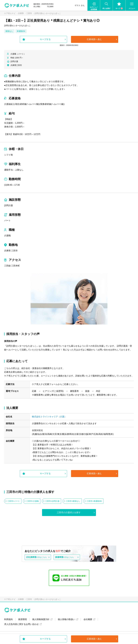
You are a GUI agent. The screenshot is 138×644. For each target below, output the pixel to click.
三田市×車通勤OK (94, 501)
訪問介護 (8, 205)
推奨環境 (23, 619)
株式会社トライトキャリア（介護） (49, 417)
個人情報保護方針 (41, 619)
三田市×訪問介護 (52, 501)
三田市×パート (14, 501)
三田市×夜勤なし (73, 501)
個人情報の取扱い (66, 619)
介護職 (7, 236)
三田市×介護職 (32, 501)
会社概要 (88, 619)
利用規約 (8, 619)
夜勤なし (9, 31)
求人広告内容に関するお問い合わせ (21, 624)
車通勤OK (21, 31)
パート (7, 221)
